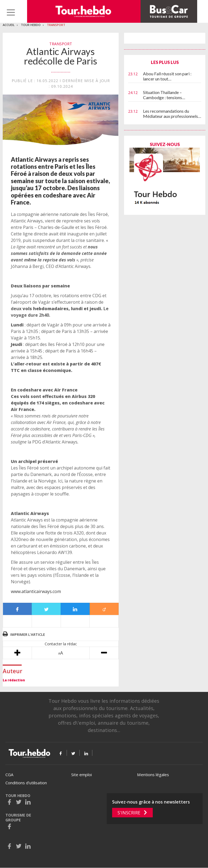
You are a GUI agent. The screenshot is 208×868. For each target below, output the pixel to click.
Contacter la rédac (61, 644)
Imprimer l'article (28, 634)
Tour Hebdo (31, 25)
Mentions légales (153, 775)
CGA (9, 775)
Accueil (9, 25)
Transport (56, 25)
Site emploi (82, 775)
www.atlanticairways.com (36, 591)
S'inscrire (129, 813)
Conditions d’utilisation (26, 783)
